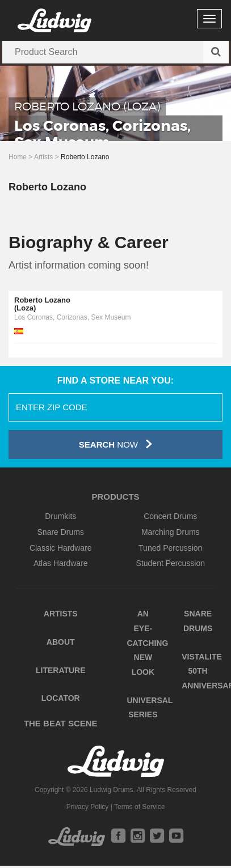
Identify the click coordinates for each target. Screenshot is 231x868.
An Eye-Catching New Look (148, 643)
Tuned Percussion (170, 548)
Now (115, 444)
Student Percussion (171, 563)
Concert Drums (170, 516)
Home (18, 157)
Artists (43, 157)
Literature (61, 670)
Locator (61, 698)
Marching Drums (171, 532)
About (61, 642)
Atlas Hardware (61, 563)
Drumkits (60, 516)
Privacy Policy (88, 807)
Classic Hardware (61, 548)
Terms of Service (139, 807)
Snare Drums (61, 532)
